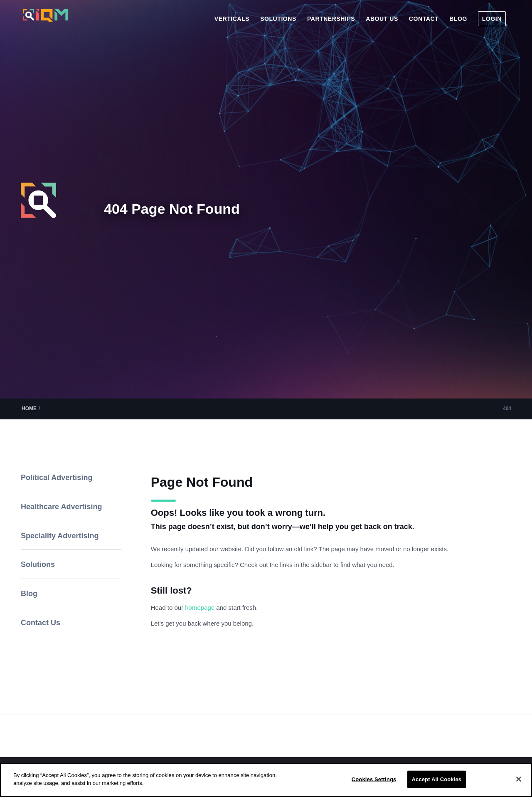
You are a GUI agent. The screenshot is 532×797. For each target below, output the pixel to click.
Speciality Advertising (60, 536)
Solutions (38, 564)
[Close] (519, 779)
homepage (201, 608)
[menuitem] (232, 19)
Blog (29, 594)
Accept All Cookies (437, 779)
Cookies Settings (374, 779)
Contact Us (41, 623)
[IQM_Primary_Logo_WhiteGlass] (46, 22)
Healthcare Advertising (61, 507)
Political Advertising (57, 478)
